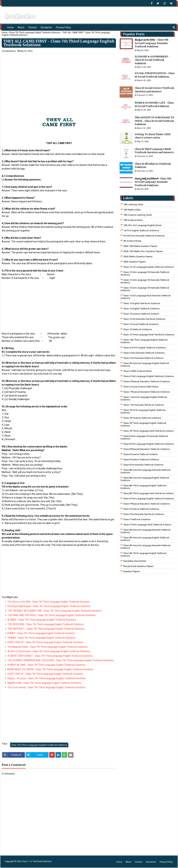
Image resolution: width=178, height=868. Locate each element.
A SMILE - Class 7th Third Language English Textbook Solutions (42, 620)
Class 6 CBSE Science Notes (137, 371)
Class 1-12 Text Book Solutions (37, 861)
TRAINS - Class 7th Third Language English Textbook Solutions (41, 638)
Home (5, 33)
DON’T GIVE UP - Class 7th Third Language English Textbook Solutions (45, 642)
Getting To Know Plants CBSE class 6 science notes (153, 136)
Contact (138, 862)
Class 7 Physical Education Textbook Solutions (147, 392)
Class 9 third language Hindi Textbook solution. (147, 525)
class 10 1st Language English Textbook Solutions (149, 267)
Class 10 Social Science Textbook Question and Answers (154, 90)
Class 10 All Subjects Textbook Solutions (153, 166)
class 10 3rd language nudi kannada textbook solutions (146, 297)
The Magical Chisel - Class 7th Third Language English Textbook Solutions (47, 647)
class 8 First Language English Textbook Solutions (149, 444)
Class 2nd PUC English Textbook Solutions (144, 348)
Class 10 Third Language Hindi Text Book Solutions (149, 335)
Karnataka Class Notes (135, 561)
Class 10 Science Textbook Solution (141, 314)
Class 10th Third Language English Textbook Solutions (144, 341)
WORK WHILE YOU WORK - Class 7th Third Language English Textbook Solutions (50, 669)
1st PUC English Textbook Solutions (141, 230)
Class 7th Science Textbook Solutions (142, 418)
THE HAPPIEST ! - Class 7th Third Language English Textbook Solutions (46, 629)
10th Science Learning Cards (137, 215)
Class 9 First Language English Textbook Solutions (149, 499)
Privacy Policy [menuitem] (63, 27)
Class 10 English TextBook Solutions (141, 309)
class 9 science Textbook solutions (141, 509)
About (128, 862)
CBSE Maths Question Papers (138, 257)
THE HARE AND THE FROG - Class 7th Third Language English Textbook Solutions (51, 615)
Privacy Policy (166, 862)
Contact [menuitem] (33, 27)
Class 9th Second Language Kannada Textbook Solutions (146, 531)
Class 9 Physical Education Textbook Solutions (147, 504)
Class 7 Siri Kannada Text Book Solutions (144, 405)
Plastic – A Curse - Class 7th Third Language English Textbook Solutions (46, 678)
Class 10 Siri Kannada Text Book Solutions (144, 319)
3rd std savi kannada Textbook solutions (144, 236)
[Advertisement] (59, 78)
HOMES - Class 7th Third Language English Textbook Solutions (41, 633)
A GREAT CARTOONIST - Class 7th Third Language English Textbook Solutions (50, 656)
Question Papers (132, 571)
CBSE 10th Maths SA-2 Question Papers (143, 251)
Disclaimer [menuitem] (46, 27)
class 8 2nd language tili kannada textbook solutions (144, 437)
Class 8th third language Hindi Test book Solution (149, 493)
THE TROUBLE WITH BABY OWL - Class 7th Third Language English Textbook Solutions (54, 611)
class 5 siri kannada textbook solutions (143, 358)
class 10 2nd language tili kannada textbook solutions (145, 289)
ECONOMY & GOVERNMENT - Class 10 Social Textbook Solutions (152, 60)
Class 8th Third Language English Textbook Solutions (143, 487)
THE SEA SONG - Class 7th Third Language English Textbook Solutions (45, 624)
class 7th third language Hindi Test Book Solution (149, 431)
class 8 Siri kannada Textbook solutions (143, 465)
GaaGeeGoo (10, 51)
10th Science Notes (133, 220)
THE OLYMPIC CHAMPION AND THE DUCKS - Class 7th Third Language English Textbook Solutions (60, 660)
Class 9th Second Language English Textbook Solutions (145, 539)
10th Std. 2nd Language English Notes (142, 225)
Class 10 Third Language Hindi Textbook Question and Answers (154, 151)
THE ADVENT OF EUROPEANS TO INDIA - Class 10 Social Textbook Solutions (155, 121)
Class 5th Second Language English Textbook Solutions (145, 365)
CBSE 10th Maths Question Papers (140, 246)
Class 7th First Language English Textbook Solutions (143, 411)
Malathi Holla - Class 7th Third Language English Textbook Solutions (44, 683)
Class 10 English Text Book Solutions (142, 303)
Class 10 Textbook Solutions (137, 329)
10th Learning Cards (133, 204)
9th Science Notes (132, 241)
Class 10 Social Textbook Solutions (141, 324)
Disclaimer (151, 862)
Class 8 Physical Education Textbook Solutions (147, 449)
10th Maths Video (132, 210)
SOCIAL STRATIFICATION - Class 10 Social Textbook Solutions (155, 75)
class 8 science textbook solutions (141, 460)
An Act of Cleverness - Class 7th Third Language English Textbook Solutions (49, 651)
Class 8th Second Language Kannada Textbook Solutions (146, 471)
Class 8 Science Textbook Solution (141, 454)
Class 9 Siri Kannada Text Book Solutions (144, 514)
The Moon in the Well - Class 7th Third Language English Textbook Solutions (48, 602)
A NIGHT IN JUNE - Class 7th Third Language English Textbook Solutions (46, 665)
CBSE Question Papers (134, 262)
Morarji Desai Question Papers (138, 566)
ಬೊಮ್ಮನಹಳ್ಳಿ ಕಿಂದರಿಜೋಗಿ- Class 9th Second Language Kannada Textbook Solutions (153, 182)
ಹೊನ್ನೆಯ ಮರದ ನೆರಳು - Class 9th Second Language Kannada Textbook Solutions (151, 43)
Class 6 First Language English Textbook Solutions (149, 376)
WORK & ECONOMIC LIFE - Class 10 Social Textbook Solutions (154, 105)
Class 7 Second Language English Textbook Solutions (144, 398)
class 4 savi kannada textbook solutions (144, 353)
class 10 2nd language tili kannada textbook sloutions (145, 273)
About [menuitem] (21, 27)
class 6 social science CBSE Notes (141, 387)
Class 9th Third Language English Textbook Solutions (143, 554)
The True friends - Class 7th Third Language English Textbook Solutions (46, 687)
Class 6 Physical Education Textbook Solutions (147, 381)
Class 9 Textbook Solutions (137, 519)
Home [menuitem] (10, 27)
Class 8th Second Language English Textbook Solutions (145, 479)
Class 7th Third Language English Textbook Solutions (35, 33)
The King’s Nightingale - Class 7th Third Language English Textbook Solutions (49, 606)
